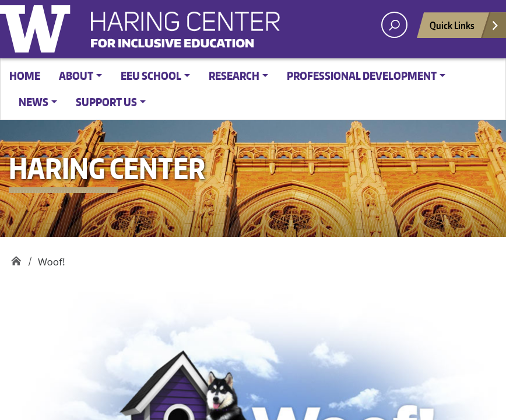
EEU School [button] (151, 76)
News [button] (34, 102)
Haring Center (280, 33)
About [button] (76, 76)
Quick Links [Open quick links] (465, 28)
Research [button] (234, 76)
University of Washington (38, 26)
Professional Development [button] (362, 76)
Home (25, 76)
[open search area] (394, 25)
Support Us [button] (106, 102)
